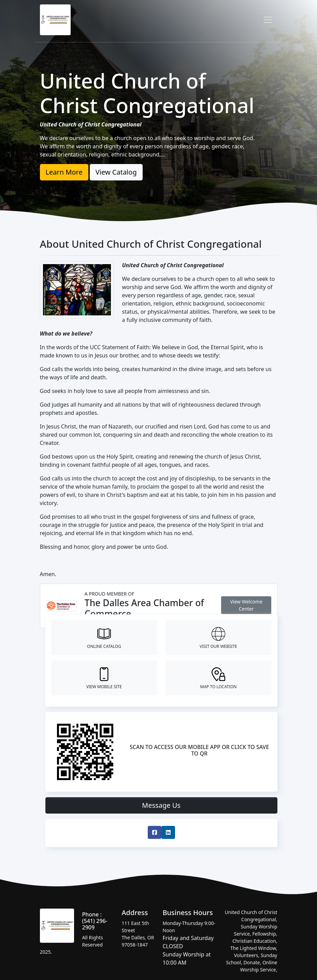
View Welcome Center (246, 605)
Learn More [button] (64, 172)
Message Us (161, 805)
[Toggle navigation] (268, 20)
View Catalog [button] (116, 172)
